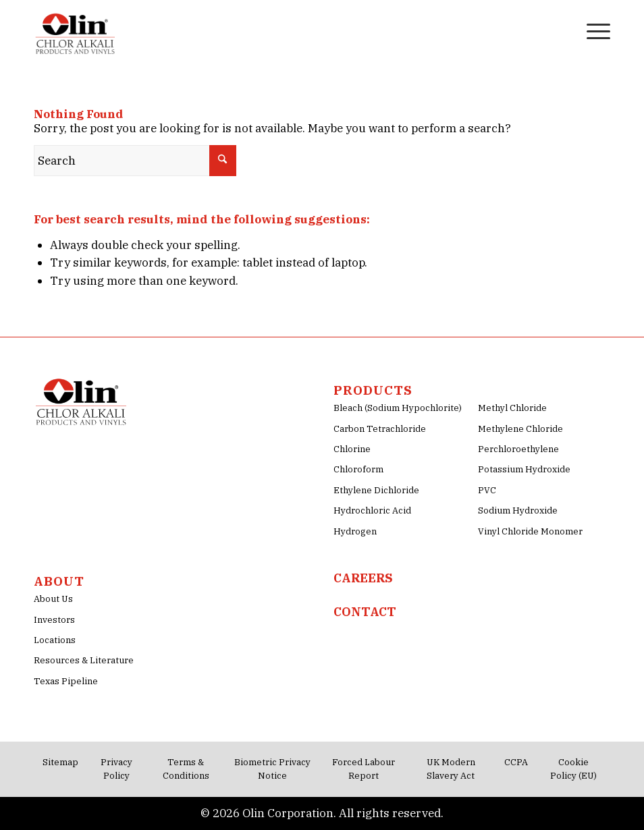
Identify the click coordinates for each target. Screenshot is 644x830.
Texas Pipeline (66, 681)
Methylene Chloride (520, 429)
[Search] (560, 30)
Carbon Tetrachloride (380, 429)
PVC (487, 490)
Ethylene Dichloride (376, 490)
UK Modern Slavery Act (451, 769)
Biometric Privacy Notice (272, 769)
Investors (54, 620)
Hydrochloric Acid (372, 510)
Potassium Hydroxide (524, 469)
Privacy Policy (116, 769)
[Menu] (592, 30)
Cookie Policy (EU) (573, 769)
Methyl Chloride (512, 408)
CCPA (516, 762)
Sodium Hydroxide (518, 510)
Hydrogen (355, 531)
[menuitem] (560, 30)
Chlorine (352, 449)
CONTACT (365, 612)
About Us (53, 599)
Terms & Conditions (186, 769)
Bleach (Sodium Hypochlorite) (398, 408)
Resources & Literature (84, 660)
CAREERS (363, 578)
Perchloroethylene (518, 449)
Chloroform (358, 469)
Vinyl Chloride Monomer (530, 531)
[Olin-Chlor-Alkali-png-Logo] (77, 30)
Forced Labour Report (364, 769)
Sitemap (60, 762)
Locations (55, 640)
